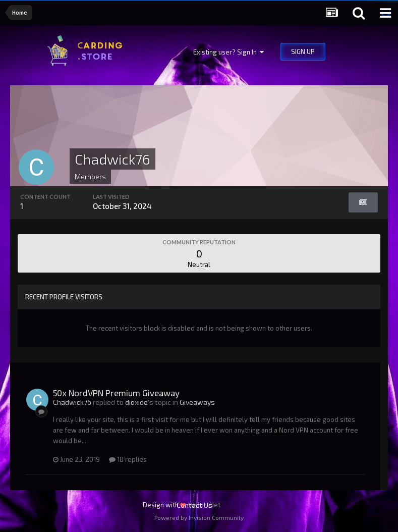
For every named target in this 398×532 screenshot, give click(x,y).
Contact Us (194, 505)
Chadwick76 (72, 402)
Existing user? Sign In (229, 52)
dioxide (136, 402)
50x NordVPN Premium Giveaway (116, 393)
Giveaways (197, 402)
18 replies (128, 459)
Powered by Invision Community (199, 517)
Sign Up (303, 51)
